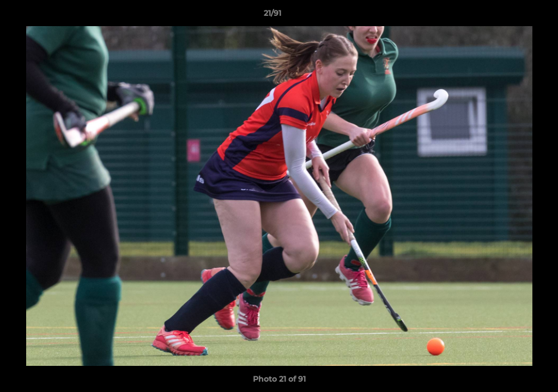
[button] (512, 16)
